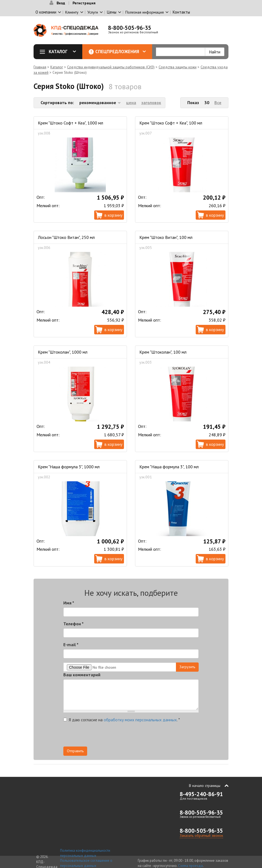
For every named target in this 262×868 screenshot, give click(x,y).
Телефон (73, 624)
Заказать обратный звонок (201, 835)
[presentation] (150, 736)
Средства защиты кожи (178, 67)
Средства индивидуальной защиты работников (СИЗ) (111, 67)
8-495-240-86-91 (201, 794)
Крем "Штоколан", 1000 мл (63, 352)
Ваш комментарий (82, 675)
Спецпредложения (121, 52)
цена (131, 103)
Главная (40, 67)
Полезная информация (145, 12)
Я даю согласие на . (122, 720)
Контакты (181, 12)
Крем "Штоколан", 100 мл (163, 352)
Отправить (75, 751)
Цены (112, 12)
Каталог (60, 52)
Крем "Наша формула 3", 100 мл (169, 467)
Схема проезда (190, 866)
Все (218, 103)
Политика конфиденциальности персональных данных (85, 853)
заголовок (151, 103)
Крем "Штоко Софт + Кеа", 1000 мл (71, 123)
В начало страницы (205, 786)
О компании (46, 12)
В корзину (113, 215)
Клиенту (72, 12)
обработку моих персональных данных (140, 720)
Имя (69, 603)
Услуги (93, 12)
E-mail (71, 645)
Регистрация (84, 3)
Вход (61, 3)
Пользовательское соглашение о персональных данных (86, 863)
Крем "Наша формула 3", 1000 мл (69, 467)
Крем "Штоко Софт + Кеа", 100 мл (171, 123)
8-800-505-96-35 (130, 28)
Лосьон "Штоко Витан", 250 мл (66, 237)
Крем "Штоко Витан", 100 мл (166, 237)
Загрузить (187, 667)
